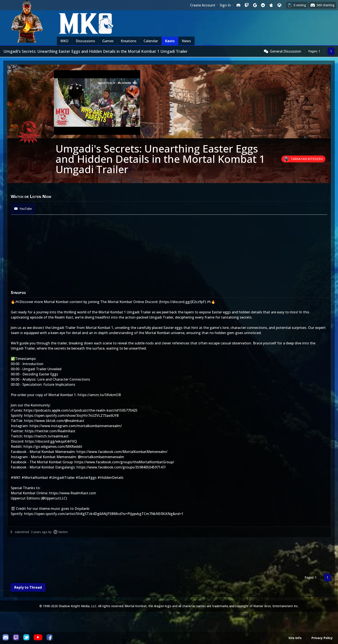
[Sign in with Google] (255, 5)
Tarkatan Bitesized (307, 159)
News (186, 41)
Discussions (85, 41)
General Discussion (286, 51)
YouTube (23, 209)
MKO (64, 41)
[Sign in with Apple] (271, 5)
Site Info (295, 638)
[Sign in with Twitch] (247, 5)
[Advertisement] (136, 556)
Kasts (170, 41)
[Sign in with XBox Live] (279, 5)
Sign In (225, 5)
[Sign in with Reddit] (263, 5)
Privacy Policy (322, 638)
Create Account (203, 5)
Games (108, 41)
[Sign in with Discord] (238, 5)
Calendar (151, 41)
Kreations (129, 41)
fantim (63, 532)
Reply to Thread (28, 587)
